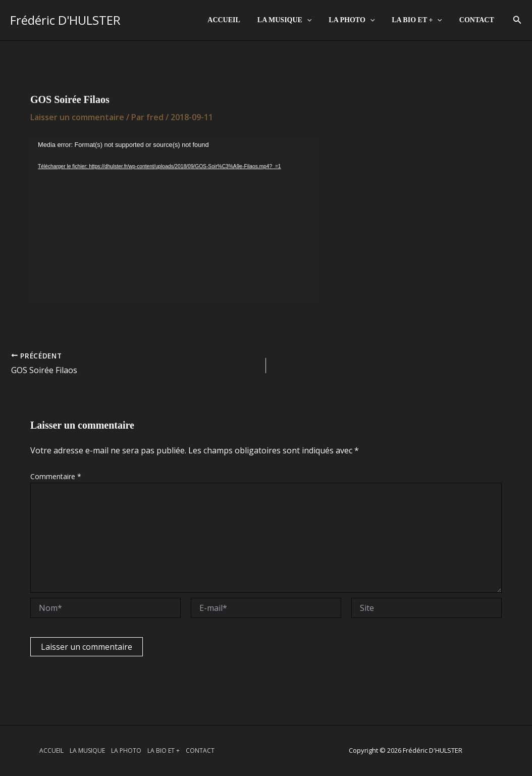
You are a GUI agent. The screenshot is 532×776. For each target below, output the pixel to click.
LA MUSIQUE (295, 20)
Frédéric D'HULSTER (65, 20)
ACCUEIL (237, 20)
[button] (517, 20)
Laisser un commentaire (77, 117)
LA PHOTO (359, 20)
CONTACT (478, 20)
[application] (317, 20)
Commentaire (56, 476)
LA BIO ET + (421, 20)
